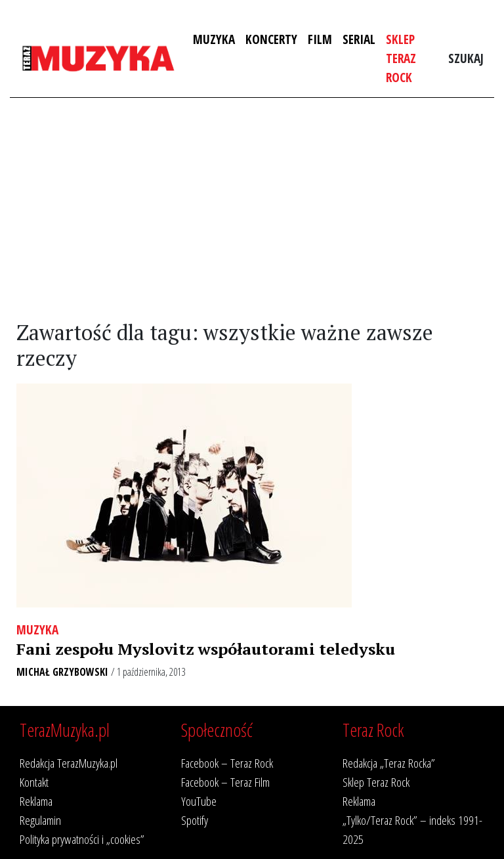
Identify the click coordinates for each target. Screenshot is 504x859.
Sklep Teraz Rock (401, 58)
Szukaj (466, 58)
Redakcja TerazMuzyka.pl (69, 763)
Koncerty (271, 39)
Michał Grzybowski (62, 672)
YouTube (199, 801)
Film (320, 39)
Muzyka (214, 39)
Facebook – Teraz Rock (227, 763)
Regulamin (40, 820)
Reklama (36, 801)
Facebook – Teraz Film (225, 782)
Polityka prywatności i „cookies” (82, 839)
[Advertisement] (252, 209)
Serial (359, 39)
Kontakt (34, 782)
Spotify (195, 820)
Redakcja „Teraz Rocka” (389, 763)
